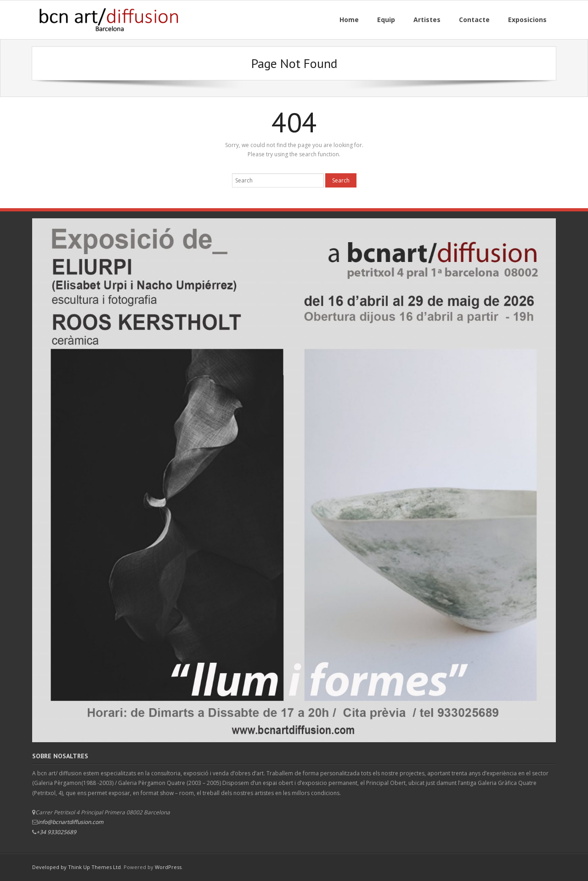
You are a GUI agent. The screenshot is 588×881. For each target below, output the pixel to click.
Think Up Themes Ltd (94, 867)
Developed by (50, 867)
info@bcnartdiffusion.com (71, 822)
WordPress (168, 867)
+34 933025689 (56, 832)
